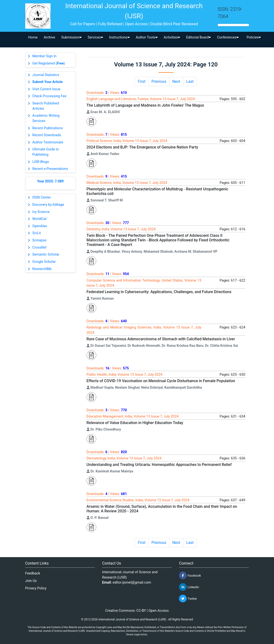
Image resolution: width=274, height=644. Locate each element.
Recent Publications (48, 128)
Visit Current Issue (46, 89)
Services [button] (95, 37)
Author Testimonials (48, 142)
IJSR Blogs (41, 162)
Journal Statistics (46, 75)
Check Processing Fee (49, 96)
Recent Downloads (47, 135)
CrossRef (39, 248)
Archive (50, 37)
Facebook (190, 575)
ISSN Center (41, 197)
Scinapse (39, 240)
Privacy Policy (36, 588)
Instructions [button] (119, 37)
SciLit (37, 233)
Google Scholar (44, 262)
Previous (159, 81)
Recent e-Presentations (50, 169)
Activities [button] (172, 37)
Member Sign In (44, 56)
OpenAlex (40, 226)
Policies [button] (254, 37)
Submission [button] (71, 37)
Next (176, 81)
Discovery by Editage (48, 205)
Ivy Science (41, 212)
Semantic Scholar (46, 254)
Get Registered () (49, 63)
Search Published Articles (46, 106)
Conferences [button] (228, 37)
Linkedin (189, 587)
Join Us (31, 581)
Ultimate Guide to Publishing (46, 152)
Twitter (188, 599)
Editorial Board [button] (199, 37)
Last (190, 81)
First (142, 81)
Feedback (33, 573)
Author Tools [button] (147, 37)
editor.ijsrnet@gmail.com (132, 583)
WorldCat (39, 219)
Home (33, 37)
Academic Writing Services (46, 118)
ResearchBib (42, 269)
